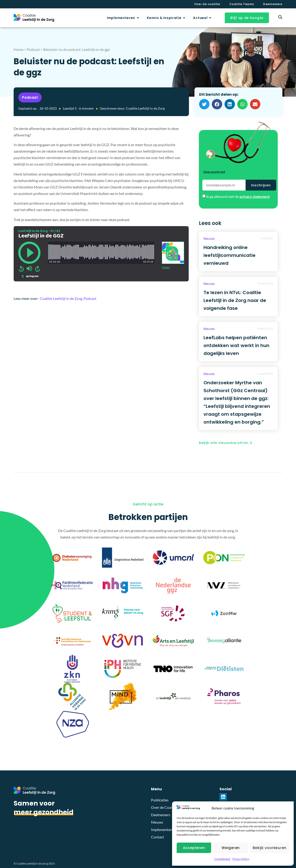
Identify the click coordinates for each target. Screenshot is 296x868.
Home (18, 49)
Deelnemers (273, 4)
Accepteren (194, 848)
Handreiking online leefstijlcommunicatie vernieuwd (230, 255)
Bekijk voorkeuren (270, 848)
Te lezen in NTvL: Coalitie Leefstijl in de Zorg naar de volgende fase (235, 300)
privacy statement (255, 196)
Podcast (33, 49)
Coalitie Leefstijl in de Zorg (61, 298)
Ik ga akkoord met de (238, 196)
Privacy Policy (241, 859)
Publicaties (160, 800)
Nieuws (209, 239)
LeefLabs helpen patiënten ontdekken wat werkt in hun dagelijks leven (236, 345)
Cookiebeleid (222, 859)
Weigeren (231, 848)
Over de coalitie (207, 4)
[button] (204, 104)
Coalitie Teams (242, 4)
